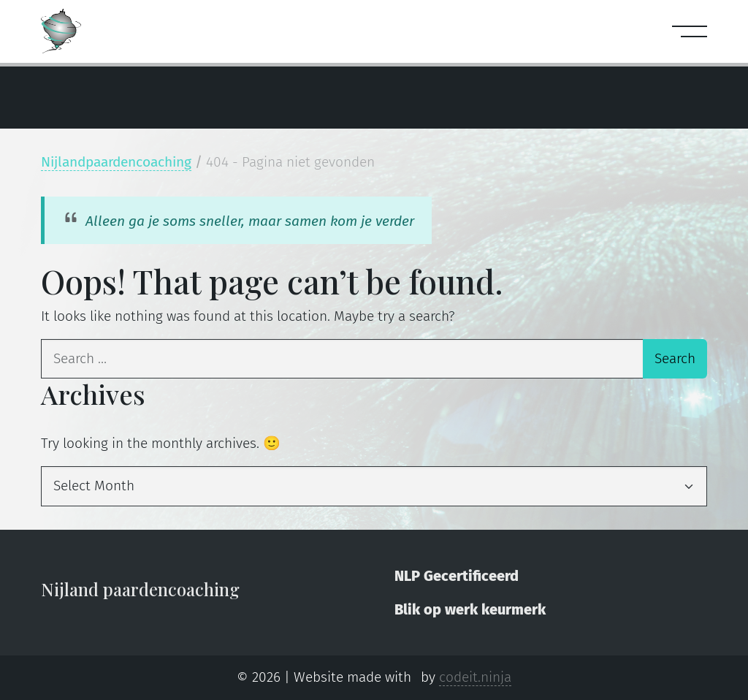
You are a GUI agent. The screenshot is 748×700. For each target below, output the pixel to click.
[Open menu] (685, 31)
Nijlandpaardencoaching (116, 162)
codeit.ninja (475, 677)
